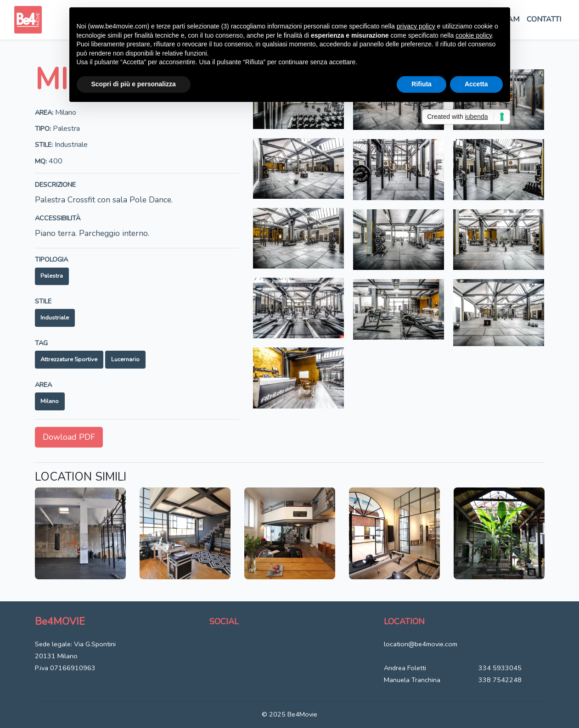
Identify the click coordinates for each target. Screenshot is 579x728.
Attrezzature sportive (69, 359)
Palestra (52, 276)
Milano (50, 401)
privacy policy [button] (416, 26)
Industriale (55, 318)
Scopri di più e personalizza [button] (134, 84)
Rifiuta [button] (422, 84)
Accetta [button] (476, 84)
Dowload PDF (69, 437)
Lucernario (125, 359)
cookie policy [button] (474, 35)
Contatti (544, 19)
